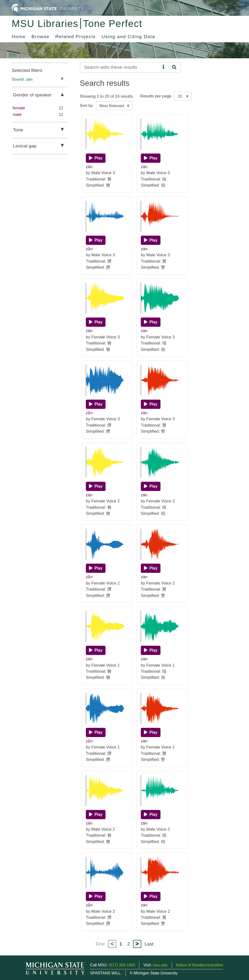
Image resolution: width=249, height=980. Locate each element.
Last (149, 944)
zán (144, 167)
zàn (144, 249)
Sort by (86, 106)
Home (19, 37)
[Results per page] (183, 96)
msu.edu (160, 965)
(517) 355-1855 (122, 965)
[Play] (96, 158)
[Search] (120, 67)
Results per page (156, 96)
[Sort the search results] (114, 106)
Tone (18, 130)
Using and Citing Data (128, 37)
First (100, 944)
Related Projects (75, 37)
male (17, 115)
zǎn (89, 249)
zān (89, 167)
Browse (41, 37)
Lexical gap (25, 146)
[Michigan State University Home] (48, 8)
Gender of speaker (32, 95)
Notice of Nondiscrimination (200, 965)
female (19, 108)
